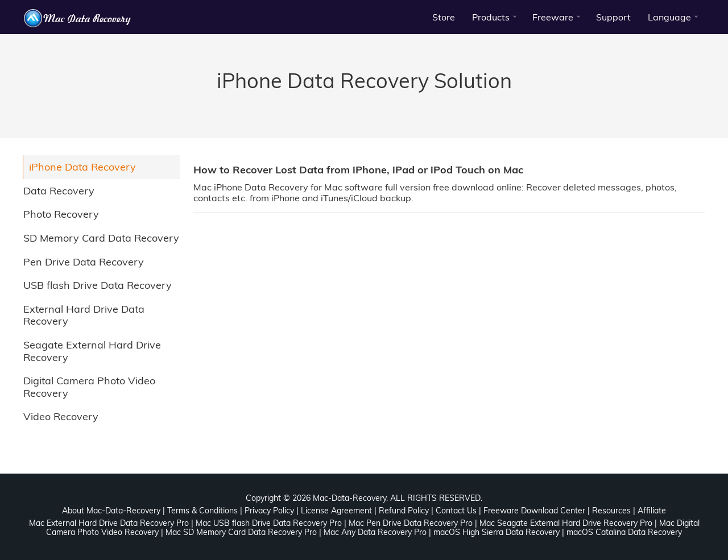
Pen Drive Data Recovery (84, 262)
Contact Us (456, 511)
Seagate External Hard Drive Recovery (92, 351)
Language (669, 17)
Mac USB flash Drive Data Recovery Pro (269, 523)
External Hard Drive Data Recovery (84, 315)
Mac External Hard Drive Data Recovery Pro (109, 523)
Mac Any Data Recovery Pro (375, 532)
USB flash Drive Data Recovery (98, 285)
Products (491, 17)
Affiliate (652, 511)
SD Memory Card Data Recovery (101, 238)
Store (444, 17)
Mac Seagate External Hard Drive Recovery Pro (566, 523)
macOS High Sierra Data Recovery (497, 532)
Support (613, 17)
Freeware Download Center (534, 511)
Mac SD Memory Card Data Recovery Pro (241, 532)
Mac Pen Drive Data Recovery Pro (411, 523)
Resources (611, 511)
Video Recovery (61, 416)
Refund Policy (404, 511)
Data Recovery (59, 191)
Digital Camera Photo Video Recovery (89, 387)
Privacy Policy (269, 511)
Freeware (553, 17)
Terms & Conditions (202, 511)
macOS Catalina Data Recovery (624, 532)
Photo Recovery (61, 214)
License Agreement (336, 511)
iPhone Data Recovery (82, 167)
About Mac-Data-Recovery (111, 511)
